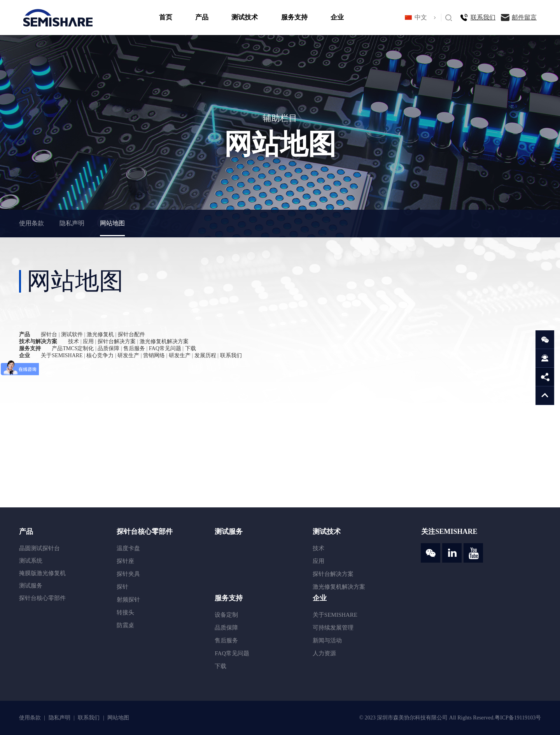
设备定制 (226, 615)
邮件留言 (524, 17)
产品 (202, 17)
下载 (191, 348)
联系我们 (483, 17)
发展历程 (205, 355)
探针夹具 (128, 574)
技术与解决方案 (38, 341)
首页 (166, 17)
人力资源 (324, 653)
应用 (88, 341)
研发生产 (128, 355)
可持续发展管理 (333, 628)
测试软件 (72, 334)
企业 (337, 17)
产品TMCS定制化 (73, 348)
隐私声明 (72, 223)
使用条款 (31, 223)
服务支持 (294, 17)
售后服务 (134, 348)
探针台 (49, 334)
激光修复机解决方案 (164, 341)
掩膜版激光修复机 (42, 573)
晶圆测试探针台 (39, 548)
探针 (122, 587)
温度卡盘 (128, 548)
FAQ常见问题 (165, 348)
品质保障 (108, 348)
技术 (73, 341)
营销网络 (154, 355)
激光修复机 (100, 334)
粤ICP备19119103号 (518, 718)
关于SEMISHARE (62, 355)
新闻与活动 (327, 640)
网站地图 (112, 223)
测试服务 (31, 586)
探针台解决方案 (117, 341)
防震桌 (125, 625)
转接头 (125, 612)
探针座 (125, 561)
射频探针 (128, 600)
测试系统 (31, 561)
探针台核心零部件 (42, 598)
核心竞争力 (100, 355)
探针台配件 (131, 334)
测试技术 (245, 17)
